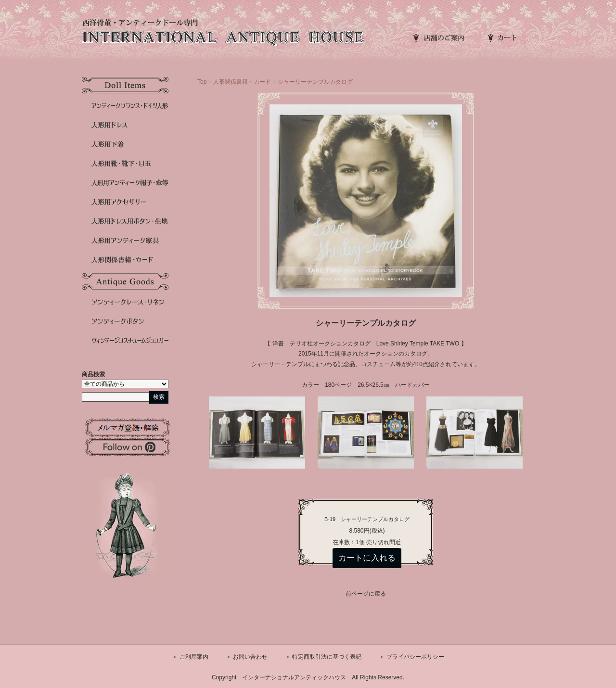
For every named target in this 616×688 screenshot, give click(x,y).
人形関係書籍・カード (242, 82)
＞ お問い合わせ (247, 657)
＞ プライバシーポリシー (411, 657)
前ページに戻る (366, 594)
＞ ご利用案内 (190, 657)
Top (202, 82)
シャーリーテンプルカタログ (315, 82)
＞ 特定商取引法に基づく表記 (323, 657)
